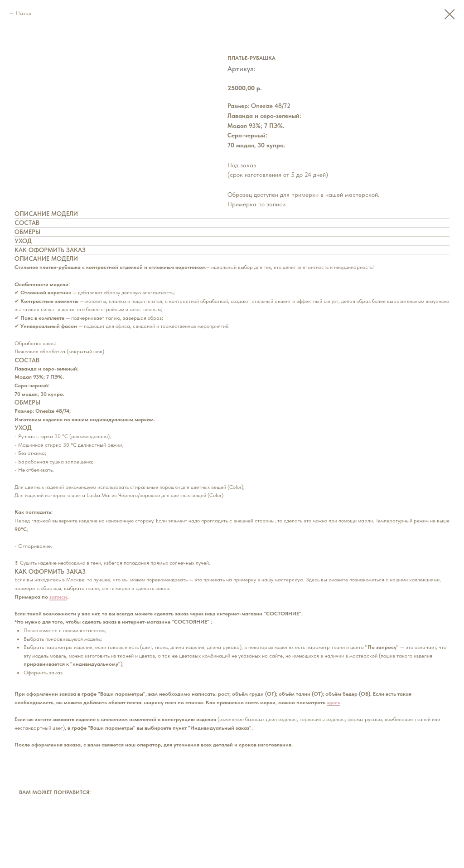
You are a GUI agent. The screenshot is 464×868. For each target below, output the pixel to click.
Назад (24, 13)
